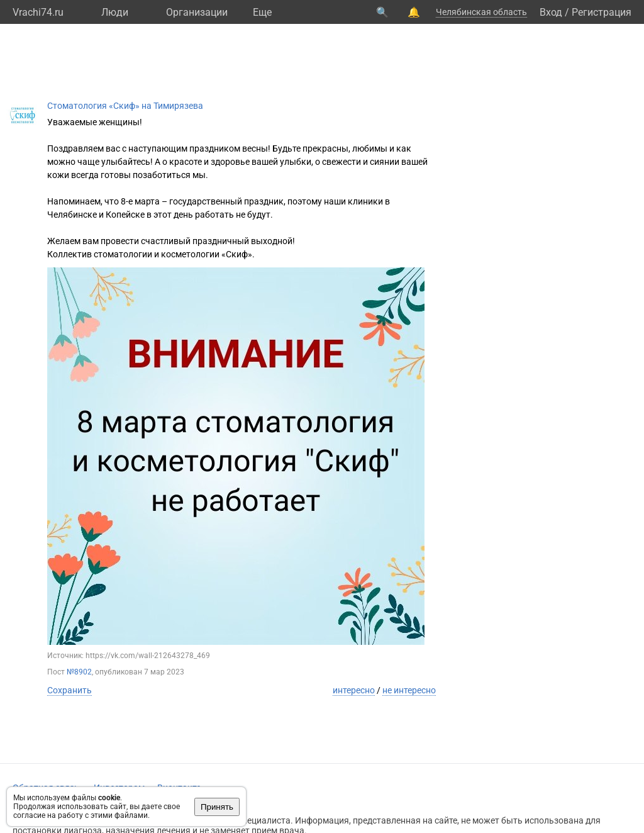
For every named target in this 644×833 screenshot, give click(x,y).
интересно (354, 690)
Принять (217, 807)
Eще (262, 12)
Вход (551, 12)
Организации (197, 12)
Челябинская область (481, 12)
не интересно (409, 690)
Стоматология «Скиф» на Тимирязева (125, 106)
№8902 (79, 672)
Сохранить (69, 690)
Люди (115, 12)
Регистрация (602, 12)
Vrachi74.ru (38, 12)
